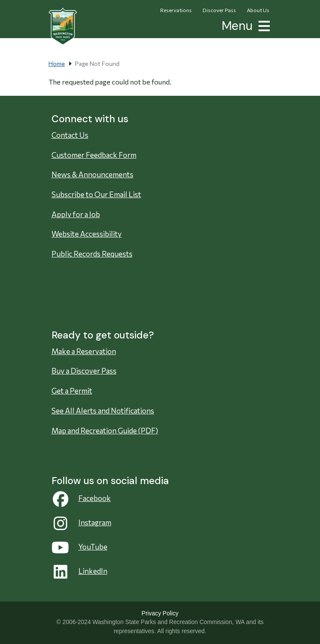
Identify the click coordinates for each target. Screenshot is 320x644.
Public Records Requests (92, 254)
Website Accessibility (87, 234)
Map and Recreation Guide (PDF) (105, 431)
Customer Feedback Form (94, 155)
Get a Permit (72, 391)
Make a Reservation (84, 351)
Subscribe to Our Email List (96, 194)
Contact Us (70, 135)
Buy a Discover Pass (84, 371)
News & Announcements (92, 174)
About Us (258, 10)
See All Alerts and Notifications (103, 411)
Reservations (176, 10)
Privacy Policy (160, 613)
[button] (262, 25)
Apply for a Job (76, 214)
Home (57, 63)
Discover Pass (219, 10)
